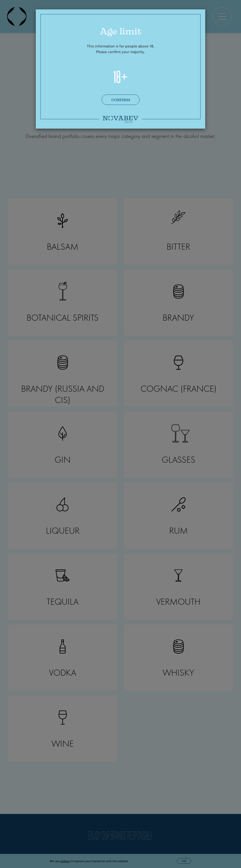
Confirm (121, 100)
